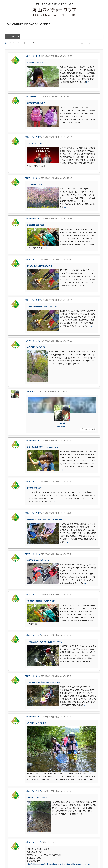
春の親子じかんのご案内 (36, 63)
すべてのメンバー (13, 37)
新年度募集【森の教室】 (35, 225)
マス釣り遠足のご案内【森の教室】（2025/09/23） (44, 642)
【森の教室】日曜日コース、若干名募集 (41, 601)
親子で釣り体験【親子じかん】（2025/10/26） (43, 447)
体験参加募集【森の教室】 (36, 103)
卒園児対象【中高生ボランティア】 (39, 560)
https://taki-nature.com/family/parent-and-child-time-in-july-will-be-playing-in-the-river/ (59, 864)
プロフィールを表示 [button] (88, 429)
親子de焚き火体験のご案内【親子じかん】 (42, 307)
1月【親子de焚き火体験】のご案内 (39, 266)
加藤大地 (30, 392)
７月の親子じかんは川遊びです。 (39, 798)
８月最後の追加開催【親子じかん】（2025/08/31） (44, 520)
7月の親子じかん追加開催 (37, 723)
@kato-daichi (62, 426)
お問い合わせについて (35, 488)
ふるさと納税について (35, 144)
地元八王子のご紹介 (34, 184)
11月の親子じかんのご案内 (37, 347)
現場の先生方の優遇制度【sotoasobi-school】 (44, 682)
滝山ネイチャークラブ (33, 56)
